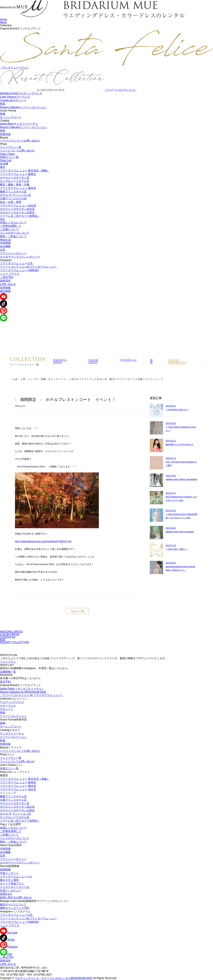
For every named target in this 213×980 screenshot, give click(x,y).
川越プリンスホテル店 (13, 198)
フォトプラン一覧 (11, 147)
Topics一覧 (77, 611)
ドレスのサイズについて (15, 233)
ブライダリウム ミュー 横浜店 (18, 188)
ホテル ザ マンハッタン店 (15, 195)
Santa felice (19, 124)
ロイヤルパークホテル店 (15, 181)
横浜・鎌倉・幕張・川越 (15, 185)
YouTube (9, 933)
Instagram (6, 260)
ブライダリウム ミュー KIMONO (19, 270)
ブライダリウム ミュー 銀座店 (18, 174)
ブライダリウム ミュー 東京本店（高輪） (25, 171)
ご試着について (9, 229)
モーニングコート (11, 117)
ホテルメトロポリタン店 (15, 178)
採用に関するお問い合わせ (16, 898)
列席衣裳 (5, 134)
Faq (2, 219)
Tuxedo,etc (13, 100)
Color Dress (15, 97)
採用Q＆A (6, 894)
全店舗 (4, 164)
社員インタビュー (11, 891)
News (3, 22)
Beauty (4, 137)
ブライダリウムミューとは (16, 877)
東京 (3, 167)
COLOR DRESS (93, 361)
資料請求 (5, 281)
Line (6, 954)
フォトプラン (8, 662)
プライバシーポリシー (13, 253)
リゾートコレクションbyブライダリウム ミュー (28, 267)
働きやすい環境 (9, 880)
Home (4, 19)
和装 (3, 104)
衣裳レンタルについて (13, 222)
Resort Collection (23, 107)
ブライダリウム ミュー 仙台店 (18, 205)
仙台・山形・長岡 (11, 202)
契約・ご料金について (13, 236)
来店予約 (5, 682)
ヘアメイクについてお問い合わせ (20, 141)
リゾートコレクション (13, 716)
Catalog (5, 121)
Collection (6, 25)
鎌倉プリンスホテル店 (13, 191)
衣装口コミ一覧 (9, 157)
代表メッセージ (9, 873)
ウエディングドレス (12, 702)
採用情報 (5, 288)
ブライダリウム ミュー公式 (16, 263)
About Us (5, 240)
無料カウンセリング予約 (15, 908)
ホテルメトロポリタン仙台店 (17, 209)
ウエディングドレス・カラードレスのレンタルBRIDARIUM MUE (54, 978)
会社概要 (5, 246)
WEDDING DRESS (60, 361)
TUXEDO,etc (128, 360)
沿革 (3, 250)
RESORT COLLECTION (177, 361)
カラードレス (8, 706)
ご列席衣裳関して (11, 226)
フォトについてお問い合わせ (17, 151)
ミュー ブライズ (10, 274)
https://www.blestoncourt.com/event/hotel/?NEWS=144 (43, 541)
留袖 (3, 114)
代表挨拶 (5, 243)
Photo (3, 144)
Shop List (6, 160)
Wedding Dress (21, 93)
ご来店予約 (7, 277)
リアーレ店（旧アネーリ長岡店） (20, 216)
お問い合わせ (8, 284)
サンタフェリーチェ (12, 734)
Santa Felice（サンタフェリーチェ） (22, 689)
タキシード (7, 709)
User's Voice (7, 154)
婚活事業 (5, 291)
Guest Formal (8, 111)
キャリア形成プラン (12, 884)
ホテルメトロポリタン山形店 (17, 212)
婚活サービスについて (13, 904)
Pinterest (9, 947)
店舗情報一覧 (8, 672)
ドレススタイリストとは (15, 887)
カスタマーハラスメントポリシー (20, 257)
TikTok (7, 940)
